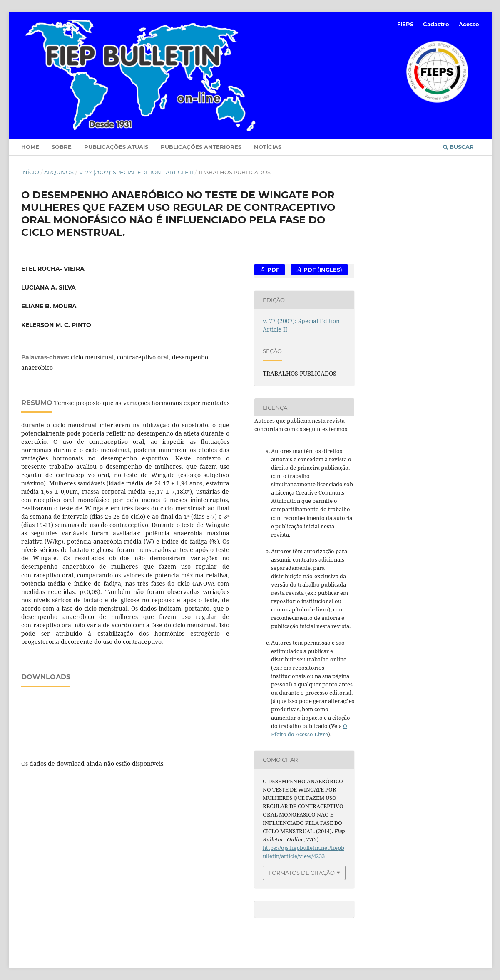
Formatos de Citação (302, 873)
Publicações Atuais (116, 147)
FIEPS (405, 24)
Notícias (268, 147)
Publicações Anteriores (201, 147)
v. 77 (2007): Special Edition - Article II (136, 172)
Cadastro (436, 24)
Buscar (458, 147)
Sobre (62, 147)
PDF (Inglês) (322, 270)
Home (30, 147)
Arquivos (59, 172)
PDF (272, 270)
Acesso (469, 24)
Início (30, 172)
